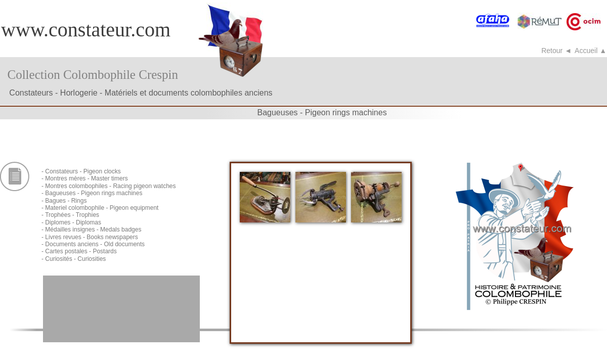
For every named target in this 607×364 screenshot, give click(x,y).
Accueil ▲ (591, 51)
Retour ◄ (556, 51)
